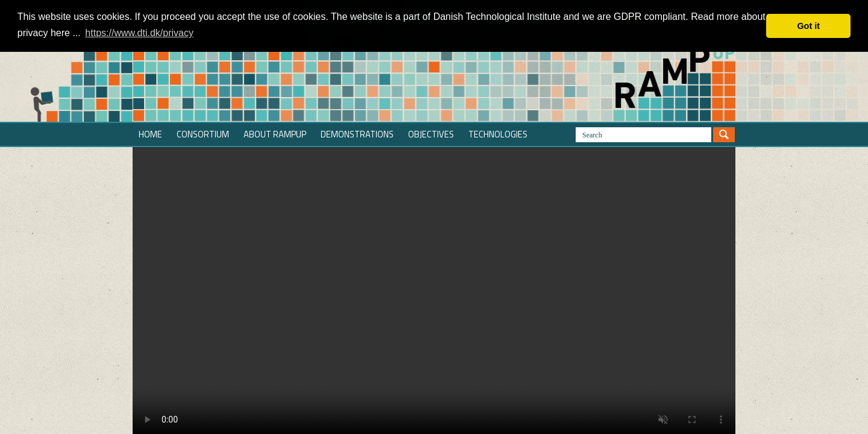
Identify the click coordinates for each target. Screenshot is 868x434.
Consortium (203, 134)
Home (150, 134)
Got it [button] (808, 26)
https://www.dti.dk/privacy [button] (139, 33)
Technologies (498, 134)
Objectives (431, 134)
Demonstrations (357, 134)
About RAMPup (275, 134)
